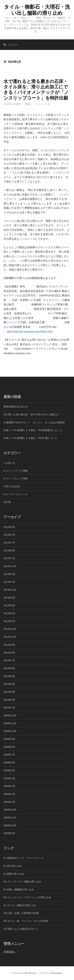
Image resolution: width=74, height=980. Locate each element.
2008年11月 (10, 818)
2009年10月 (10, 731)
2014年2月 (9, 574)
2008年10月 (10, 825)
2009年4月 (9, 778)
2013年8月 (9, 605)
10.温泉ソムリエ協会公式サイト (21, 929)
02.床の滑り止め (13, 866)
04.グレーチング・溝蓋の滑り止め (22, 882)
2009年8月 (9, 747)
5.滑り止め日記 (12, 486)
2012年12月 (10, 629)
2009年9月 (9, 739)
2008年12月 (10, 810)
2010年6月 (9, 668)
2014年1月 (9, 582)
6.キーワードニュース (16, 494)
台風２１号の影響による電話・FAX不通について (30, 438)
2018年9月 (9, 551)
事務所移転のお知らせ (16, 407)
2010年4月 (9, 684)
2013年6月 (9, 613)
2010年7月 (9, 660)
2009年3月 (9, 786)
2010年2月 (9, 700)
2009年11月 (10, 723)
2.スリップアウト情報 (16, 471)
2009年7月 (9, 755)
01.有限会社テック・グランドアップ (24, 858)
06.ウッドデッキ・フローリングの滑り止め (27, 897)
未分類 (7, 502)
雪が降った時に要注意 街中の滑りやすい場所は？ (32, 415)
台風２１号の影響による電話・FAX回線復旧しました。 (34, 430)
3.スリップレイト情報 (16, 478)
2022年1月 (9, 535)
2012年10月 (10, 637)
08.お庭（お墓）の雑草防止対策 (21, 913)
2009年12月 (10, 715)
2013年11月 (10, 590)
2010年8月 (9, 653)
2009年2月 (9, 794)
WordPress (30, 973)
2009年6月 (9, 763)
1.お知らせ (9, 463)
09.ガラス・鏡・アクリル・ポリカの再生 (26, 921)
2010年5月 (9, 676)
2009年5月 (9, 770)
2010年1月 (9, 708)
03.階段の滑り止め (15, 874)
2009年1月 (9, 802)
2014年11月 (10, 566)
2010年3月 (9, 692)
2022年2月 (9, 527)
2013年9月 (9, 598)
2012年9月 (9, 645)
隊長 (28, 104)
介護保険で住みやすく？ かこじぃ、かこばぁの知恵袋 (34, 422)
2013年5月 (9, 621)
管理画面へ (10, 952)
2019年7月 (9, 543)
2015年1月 (9, 558)
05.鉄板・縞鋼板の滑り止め (19, 889)
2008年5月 (9, 833)
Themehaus (56, 973)
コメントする (42, 104)
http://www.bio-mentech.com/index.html (30, 331)
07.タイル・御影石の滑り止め (20, 905)
